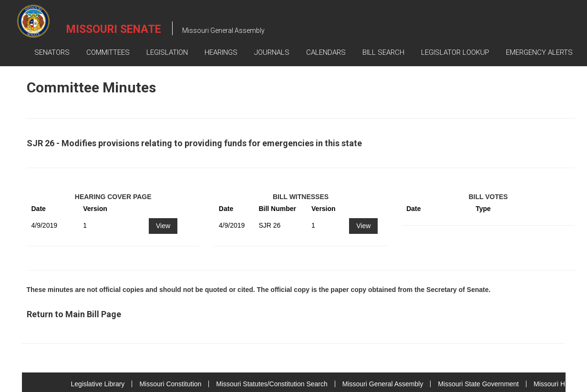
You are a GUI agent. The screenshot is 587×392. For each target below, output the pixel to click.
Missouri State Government (478, 384)
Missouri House (556, 384)
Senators (52, 52)
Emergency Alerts (539, 52)
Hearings (221, 52)
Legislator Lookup (455, 52)
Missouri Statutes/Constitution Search (272, 384)
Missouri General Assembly (383, 384)
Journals (272, 52)
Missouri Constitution (170, 384)
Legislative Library (98, 384)
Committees (108, 52)
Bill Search (383, 52)
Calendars (326, 52)
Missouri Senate (114, 29)
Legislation (167, 52)
